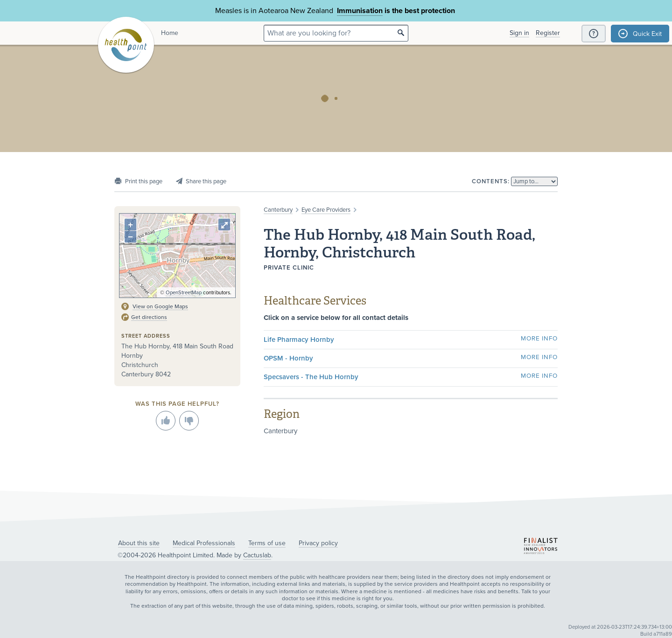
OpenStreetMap (184, 293)
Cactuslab (257, 555)
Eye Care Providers (326, 210)
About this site (139, 543)
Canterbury (278, 210)
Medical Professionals (204, 543)
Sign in (519, 33)
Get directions (149, 317)
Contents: (491, 181)
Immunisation (360, 11)
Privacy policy (318, 543)
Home (170, 33)
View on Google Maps (160, 306)
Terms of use (267, 543)
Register (548, 33)
